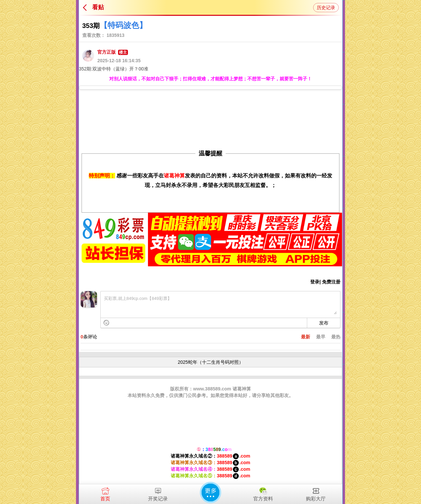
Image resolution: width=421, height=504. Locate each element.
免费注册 (331, 282)
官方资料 (263, 493)
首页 (105, 493)
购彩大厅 (316, 493)
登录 (315, 282)
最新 (306, 337)
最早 (321, 337)
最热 (336, 337)
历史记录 (326, 8)
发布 (324, 323)
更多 (210, 492)
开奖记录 (158, 493)
